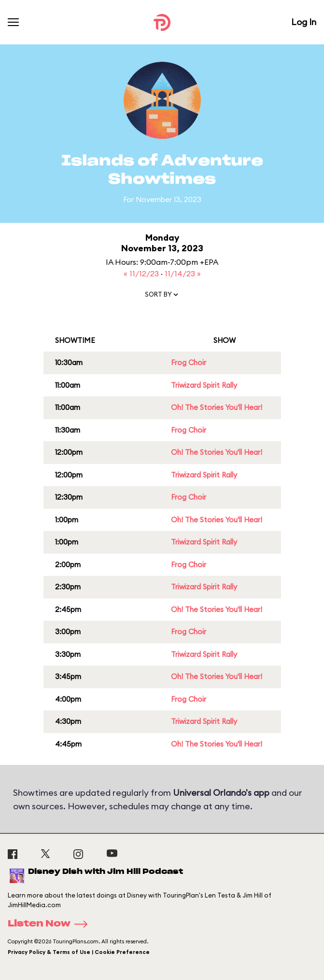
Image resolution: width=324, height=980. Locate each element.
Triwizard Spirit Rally (204, 385)
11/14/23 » (183, 273)
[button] (162, 297)
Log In (304, 22)
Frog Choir (189, 362)
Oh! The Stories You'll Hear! (217, 407)
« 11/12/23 (142, 273)
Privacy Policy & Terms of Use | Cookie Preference (79, 952)
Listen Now (51, 924)
